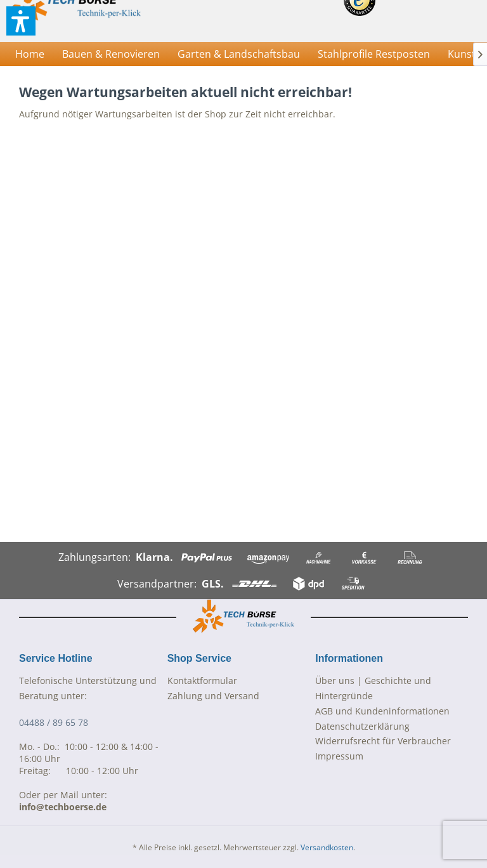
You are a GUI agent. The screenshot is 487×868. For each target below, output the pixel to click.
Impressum (339, 756)
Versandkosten (327, 847)
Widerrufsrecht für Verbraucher (383, 741)
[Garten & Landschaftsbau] (239, 54)
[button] (21, 21)
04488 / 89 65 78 (54, 722)
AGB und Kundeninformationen (382, 711)
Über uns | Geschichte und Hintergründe (373, 688)
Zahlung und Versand (213, 696)
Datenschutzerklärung (362, 726)
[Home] (30, 54)
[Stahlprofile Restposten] (374, 54)
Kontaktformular (202, 681)
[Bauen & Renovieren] (111, 54)
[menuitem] (30, 54)
